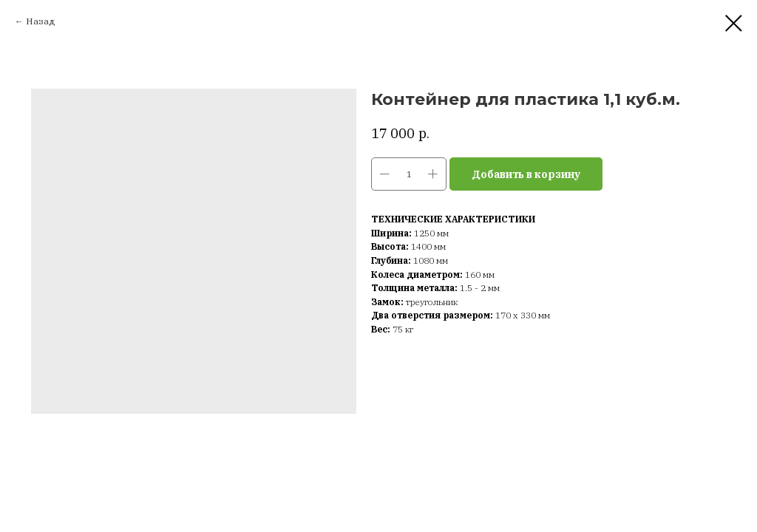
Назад (40, 21)
